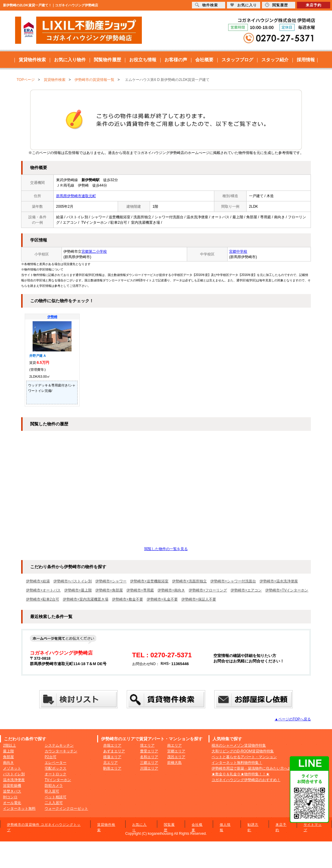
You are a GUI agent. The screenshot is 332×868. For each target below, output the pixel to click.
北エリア (110, 763)
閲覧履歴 (276, 5)
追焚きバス (12, 791)
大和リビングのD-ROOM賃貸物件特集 (243, 751)
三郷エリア (149, 763)
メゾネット (12, 768)
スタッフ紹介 (275, 60)
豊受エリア (149, 751)
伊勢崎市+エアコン (246, 590)
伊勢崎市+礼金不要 (162, 599)
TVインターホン (58, 780)
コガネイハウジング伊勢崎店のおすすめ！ (246, 780)
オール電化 (12, 803)
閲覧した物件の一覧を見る (166, 549)
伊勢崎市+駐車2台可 (43, 599)
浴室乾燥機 (12, 786)
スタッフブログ (237, 60)
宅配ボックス (56, 768)
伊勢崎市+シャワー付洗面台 (233, 581)
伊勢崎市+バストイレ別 (73, 581)
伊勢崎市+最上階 (78, 590)
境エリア (147, 745)
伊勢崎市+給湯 (38, 581)
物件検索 (206, 5)
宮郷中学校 (238, 251)
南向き (8, 763)
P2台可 (51, 757)
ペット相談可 (56, 797)
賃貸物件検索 (32, 60)
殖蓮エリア (112, 757)
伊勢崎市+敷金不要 (128, 599)
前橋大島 (174, 763)
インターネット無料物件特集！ (237, 763)
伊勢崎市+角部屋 (109, 590)
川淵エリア (149, 768)
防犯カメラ (54, 786)
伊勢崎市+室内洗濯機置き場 (86, 599)
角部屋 (8, 757)
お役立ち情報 (143, 60)
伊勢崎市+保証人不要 (199, 599)
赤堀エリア (112, 745)
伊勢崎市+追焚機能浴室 (149, 581)
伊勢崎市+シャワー (111, 581)
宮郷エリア (176, 751)
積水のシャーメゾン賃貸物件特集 (239, 745)
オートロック (56, 774)
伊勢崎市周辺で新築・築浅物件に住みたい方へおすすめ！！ (260, 768)
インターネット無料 (19, 809)
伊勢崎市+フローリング (208, 590)
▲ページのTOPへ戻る (293, 719)
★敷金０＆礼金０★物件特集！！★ (241, 774)
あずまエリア (114, 751)
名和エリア (149, 757)
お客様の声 (176, 60)
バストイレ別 (14, 774)
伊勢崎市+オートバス (43, 590)
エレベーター (56, 763)
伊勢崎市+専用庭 (140, 590)
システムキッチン (59, 745)
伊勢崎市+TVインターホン (287, 590)
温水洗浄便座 (14, 780)
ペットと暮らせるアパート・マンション (244, 757)
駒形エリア (112, 768)
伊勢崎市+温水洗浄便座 (279, 581)
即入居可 (52, 791)
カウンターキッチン (61, 751)
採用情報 (306, 60)
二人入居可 (54, 803)
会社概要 (204, 60)
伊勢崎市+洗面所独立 (189, 581)
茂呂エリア (176, 757)
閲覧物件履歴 (107, 60)
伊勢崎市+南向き (171, 590)
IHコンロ (10, 797)
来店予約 (314, 5)
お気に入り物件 (70, 60)
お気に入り (243, 5)
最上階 (8, 751)
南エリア (174, 745)
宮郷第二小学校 (94, 251)
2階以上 (10, 745)
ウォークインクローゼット (66, 809)
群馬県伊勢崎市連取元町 (76, 196)
